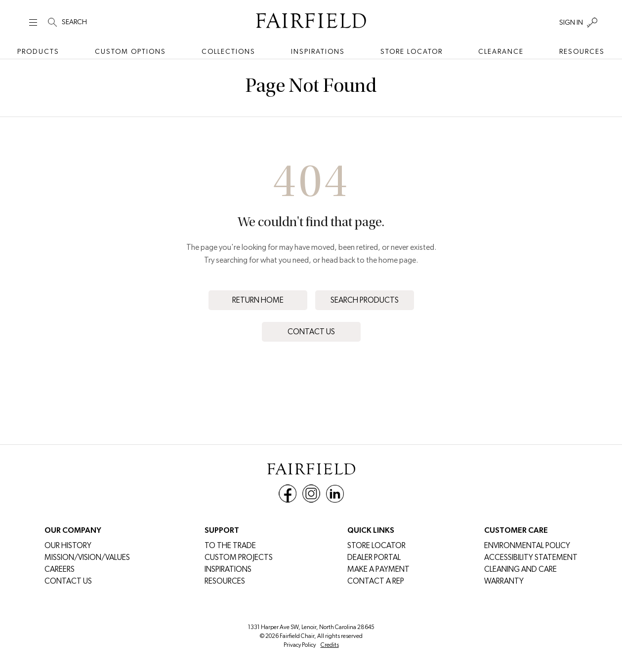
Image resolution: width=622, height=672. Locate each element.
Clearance (501, 51)
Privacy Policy (300, 645)
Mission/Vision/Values (87, 557)
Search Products (365, 300)
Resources (582, 51)
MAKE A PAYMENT (378, 569)
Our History (68, 545)
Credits (330, 645)
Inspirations (318, 51)
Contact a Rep (376, 581)
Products (38, 51)
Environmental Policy (527, 545)
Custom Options (130, 51)
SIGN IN (571, 22)
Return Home (258, 300)
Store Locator (412, 51)
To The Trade (230, 545)
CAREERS (60, 569)
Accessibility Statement (531, 557)
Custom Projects (239, 557)
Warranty (504, 581)
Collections (228, 51)
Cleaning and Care (520, 569)
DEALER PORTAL (374, 557)
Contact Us (311, 332)
